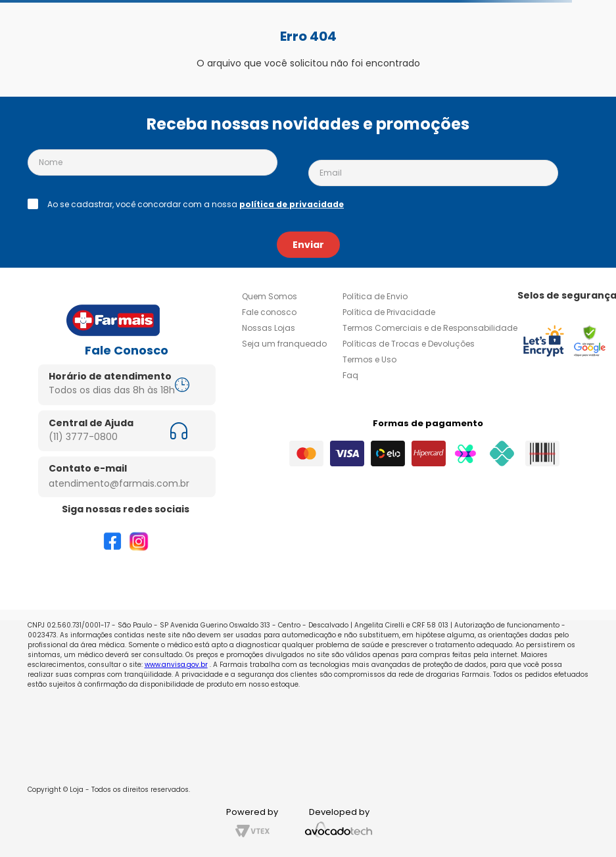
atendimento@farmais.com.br (119, 483)
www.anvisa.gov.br (176, 665)
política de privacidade (292, 204)
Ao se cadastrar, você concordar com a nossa (196, 205)
